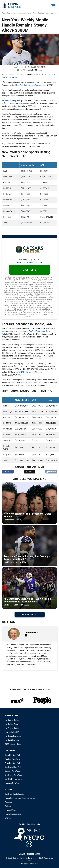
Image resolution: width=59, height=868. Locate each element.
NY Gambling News (13, 740)
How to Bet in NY (12, 732)
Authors (8, 806)
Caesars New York (12, 771)
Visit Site (29, 270)
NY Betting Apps (12, 724)
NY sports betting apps (11, 101)
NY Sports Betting (12, 720)
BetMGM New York (13, 755)
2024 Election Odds (13, 744)
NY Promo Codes (12, 728)
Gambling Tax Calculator (15, 794)
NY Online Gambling (13, 736)
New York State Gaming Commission (30, 85)
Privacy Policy (11, 810)
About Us (8, 802)
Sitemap (8, 818)
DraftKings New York (13, 775)
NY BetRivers (26, 372)
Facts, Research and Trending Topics (20, 798)
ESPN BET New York (13, 779)
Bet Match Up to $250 (30, 259)
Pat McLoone (37, 70)
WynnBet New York (13, 763)
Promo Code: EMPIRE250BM (29, 262)
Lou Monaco (19, 67)
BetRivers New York (13, 767)
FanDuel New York (12, 759)
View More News (30, 614)
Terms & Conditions (13, 814)
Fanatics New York (12, 783)
